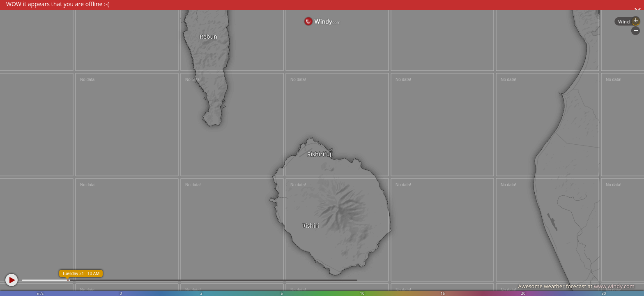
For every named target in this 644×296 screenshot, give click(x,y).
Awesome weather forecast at (576, 286)
